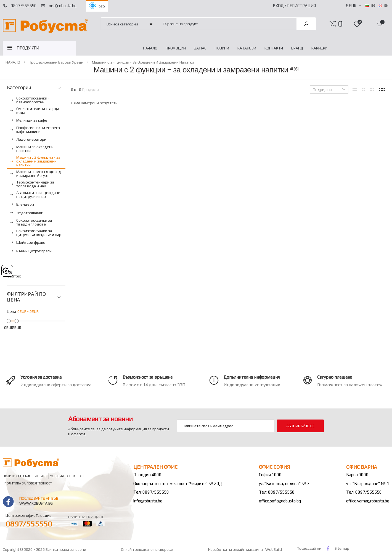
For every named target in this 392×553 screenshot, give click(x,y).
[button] (340, 24)
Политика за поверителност (28, 483)
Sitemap (342, 548)
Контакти (274, 48)
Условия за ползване (68, 476)
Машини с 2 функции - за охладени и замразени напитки (143, 62)
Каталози (247, 48)
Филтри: (14, 276)
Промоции (176, 48)
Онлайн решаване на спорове (147, 549)
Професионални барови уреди (56, 62)
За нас (200, 48)
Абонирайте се (300, 426)
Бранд (297, 48)
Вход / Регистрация (294, 6)
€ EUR (351, 6)
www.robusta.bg (36, 503)
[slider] (9, 321)
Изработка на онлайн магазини (236, 549)
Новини (222, 48)
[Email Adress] (226, 426)
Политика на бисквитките (25, 476)
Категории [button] (19, 87)
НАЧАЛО (150, 48)
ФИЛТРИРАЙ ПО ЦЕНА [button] (26, 297)
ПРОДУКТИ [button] (28, 48)
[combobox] (226, 24)
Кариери (319, 48)
